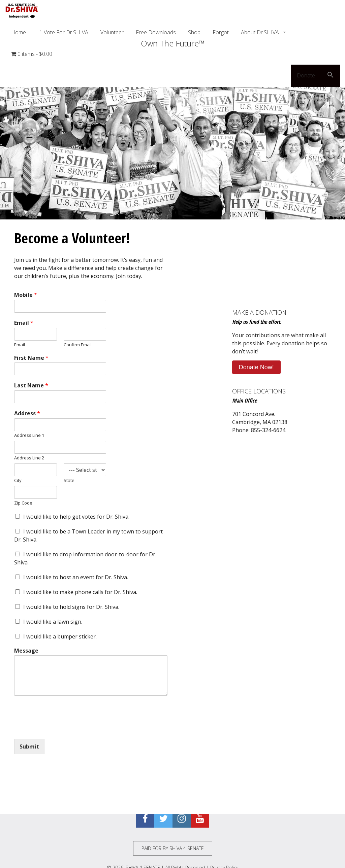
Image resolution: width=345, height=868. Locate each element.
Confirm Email (78, 345)
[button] (331, 76)
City (18, 480)
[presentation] (65, 728)
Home (19, 32)
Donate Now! (256, 367)
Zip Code (23, 503)
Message (26, 651)
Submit (29, 747)
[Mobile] (60, 306)
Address (27, 413)
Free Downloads (156, 32)
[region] (172, 133)
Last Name (31, 386)
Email (24, 323)
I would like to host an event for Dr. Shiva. (76, 577)
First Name (31, 358)
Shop (194, 32)
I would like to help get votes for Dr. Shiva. (76, 517)
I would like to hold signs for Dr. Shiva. (71, 607)
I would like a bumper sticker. (60, 636)
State (69, 480)
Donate (306, 75)
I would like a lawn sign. (53, 622)
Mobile (26, 295)
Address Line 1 (29, 435)
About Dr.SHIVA (261, 32)
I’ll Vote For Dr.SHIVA (63, 32)
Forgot (221, 32)
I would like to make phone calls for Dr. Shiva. (80, 592)
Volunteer (112, 32)
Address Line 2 (29, 458)
